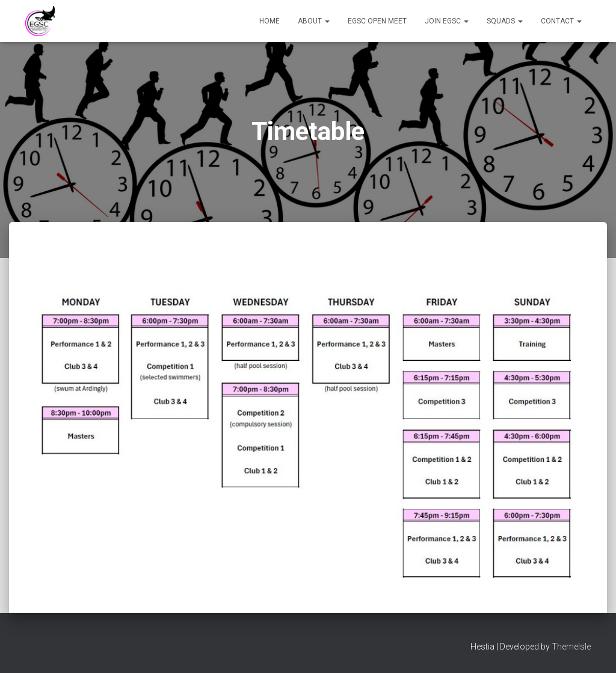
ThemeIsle (571, 647)
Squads (505, 21)
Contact (561, 21)
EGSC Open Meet (377, 21)
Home (269, 21)
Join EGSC (447, 21)
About (314, 21)
